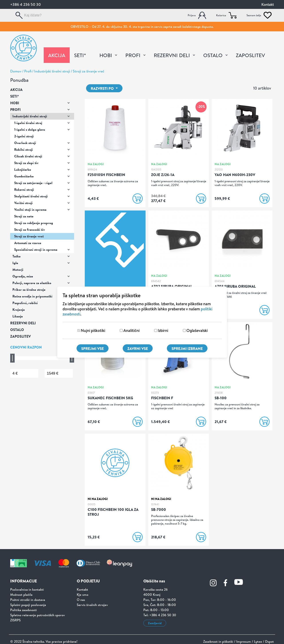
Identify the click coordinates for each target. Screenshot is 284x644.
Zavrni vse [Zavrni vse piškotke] (138, 348)
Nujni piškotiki (93, 330)
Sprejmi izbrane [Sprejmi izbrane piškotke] (187, 348)
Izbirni (163, 330)
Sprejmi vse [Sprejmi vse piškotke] (93, 348)
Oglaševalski (197, 330)
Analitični (131, 330)
